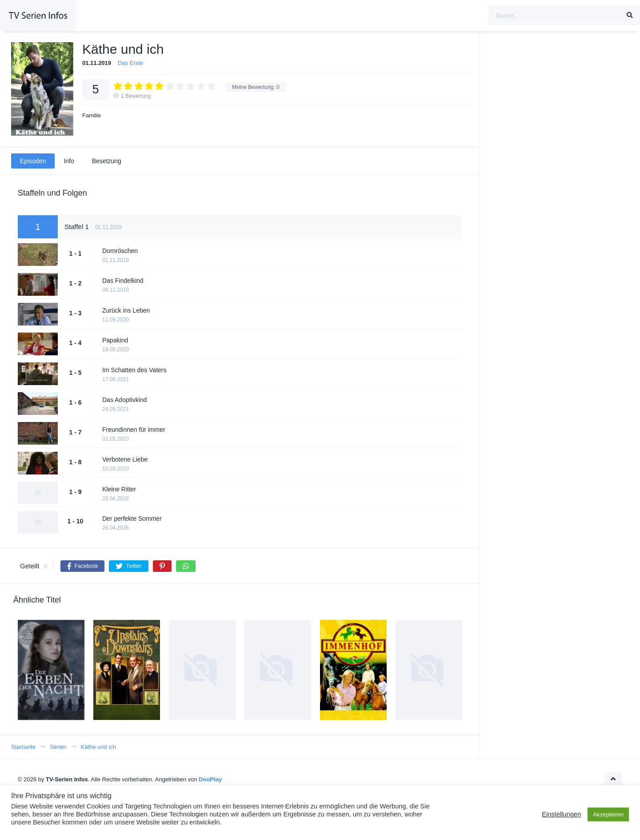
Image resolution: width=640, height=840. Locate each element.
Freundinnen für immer (134, 430)
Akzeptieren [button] (608, 814)
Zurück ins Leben (126, 310)
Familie (92, 115)
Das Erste (130, 63)
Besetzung (107, 161)
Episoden (33, 161)
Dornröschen (120, 251)
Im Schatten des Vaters (134, 370)
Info (69, 161)
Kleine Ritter (119, 489)
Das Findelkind (123, 281)
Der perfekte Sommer (132, 518)
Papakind (115, 340)
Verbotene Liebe (125, 459)
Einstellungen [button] (561, 814)
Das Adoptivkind (124, 400)
